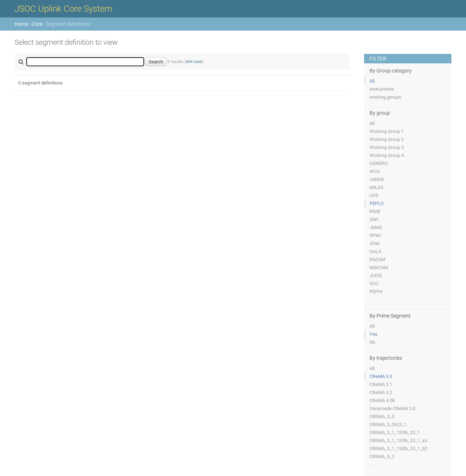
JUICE (376, 276)
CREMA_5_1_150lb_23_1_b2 (398, 449)
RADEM (377, 259)
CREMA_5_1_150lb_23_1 (395, 432)
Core (37, 24)
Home (21, 24)
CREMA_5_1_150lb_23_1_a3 (398, 440)
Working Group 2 (387, 139)
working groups (385, 97)
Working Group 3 (387, 147)
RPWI (375, 235)
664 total (194, 62)
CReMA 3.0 (381, 376)
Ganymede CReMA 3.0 (392, 408)
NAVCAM (379, 267)
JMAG (376, 227)
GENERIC (379, 163)
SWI (374, 219)
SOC (374, 284)
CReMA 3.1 (381, 384)
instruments (382, 89)
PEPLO (377, 203)
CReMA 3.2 (381, 392)
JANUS (377, 179)
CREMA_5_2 (382, 457)
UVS (374, 195)
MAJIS (376, 187)
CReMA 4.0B (382, 400)
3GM (374, 243)
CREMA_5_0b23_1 (388, 424)
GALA (375, 251)
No (372, 342)
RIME (375, 211)
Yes (374, 334)
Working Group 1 (387, 131)
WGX (375, 171)
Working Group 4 (387, 155)
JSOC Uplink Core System (63, 9)
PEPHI (376, 292)
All (372, 81)
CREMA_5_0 (382, 416)
